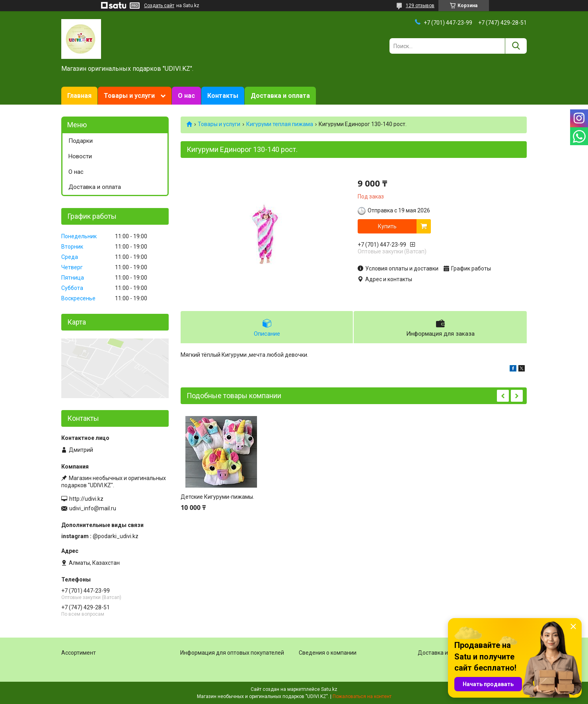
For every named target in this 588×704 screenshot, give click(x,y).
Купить (387, 226)
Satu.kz (329, 689)
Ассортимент (79, 653)
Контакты (223, 96)
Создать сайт (159, 6)
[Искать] (516, 46)
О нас (186, 96)
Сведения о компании (328, 653)
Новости (80, 156)
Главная (79, 96)
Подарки (81, 141)
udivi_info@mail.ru (93, 508)
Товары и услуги (129, 96)
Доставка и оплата (280, 96)
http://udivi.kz (86, 499)
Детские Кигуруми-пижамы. (217, 497)
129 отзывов (420, 6)
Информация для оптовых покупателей (232, 653)
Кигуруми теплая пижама (280, 124)
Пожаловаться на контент (362, 696)
